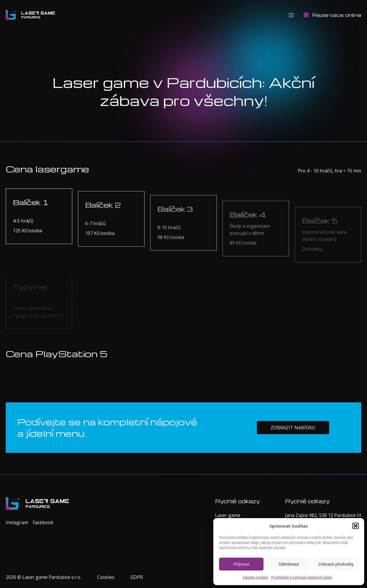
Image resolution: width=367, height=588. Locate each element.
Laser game (228, 515)
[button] (356, 526)
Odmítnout (289, 564)
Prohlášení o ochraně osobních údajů (302, 577)
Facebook (43, 522)
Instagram (17, 522)
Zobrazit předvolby (336, 564)
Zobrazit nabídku (293, 436)
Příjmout (241, 564)
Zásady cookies (256, 577)
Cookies (106, 577)
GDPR (137, 577)
